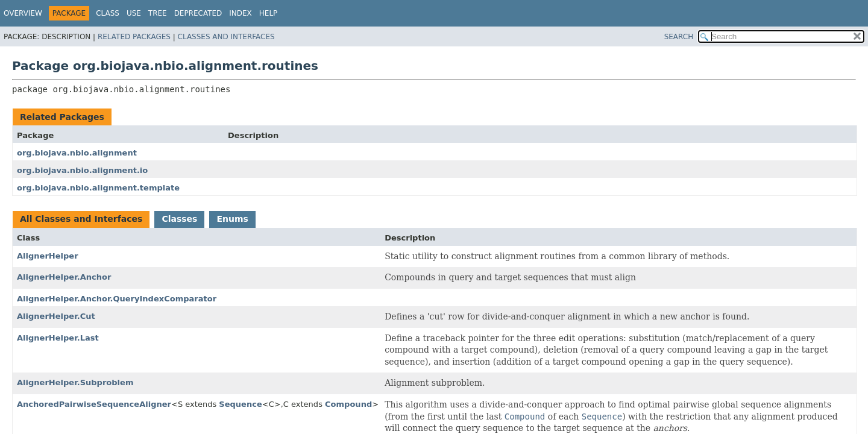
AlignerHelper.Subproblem (75, 382)
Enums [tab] (232, 219)
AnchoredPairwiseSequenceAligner (94, 404)
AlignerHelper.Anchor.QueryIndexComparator (117, 299)
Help (269, 13)
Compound (348, 404)
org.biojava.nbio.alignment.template (98, 188)
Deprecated (198, 13)
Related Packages (134, 37)
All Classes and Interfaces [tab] (81, 219)
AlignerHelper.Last (58, 338)
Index (241, 13)
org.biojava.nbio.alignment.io (82, 170)
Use (134, 13)
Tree (158, 13)
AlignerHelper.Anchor (64, 277)
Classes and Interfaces (226, 37)
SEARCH (679, 37)
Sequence (240, 404)
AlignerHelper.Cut (56, 316)
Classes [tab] (179, 219)
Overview (23, 13)
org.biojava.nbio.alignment (77, 153)
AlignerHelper (48, 256)
